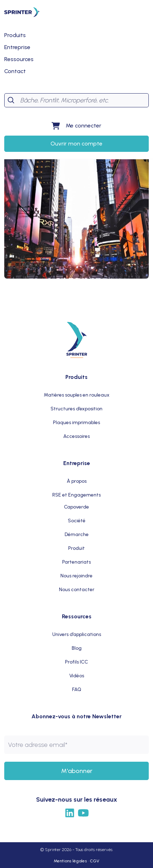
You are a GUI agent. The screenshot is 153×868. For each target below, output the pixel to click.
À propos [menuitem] (77, 481)
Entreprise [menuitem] (77, 463)
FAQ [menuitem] (77, 689)
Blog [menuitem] (77, 648)
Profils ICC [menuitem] (76, 662)
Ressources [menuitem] (77, 616)
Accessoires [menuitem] (76, 436)
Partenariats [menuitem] (76, 562)
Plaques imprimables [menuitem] (76, 423)
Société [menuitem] (77, 521)
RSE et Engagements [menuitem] (76, 495)
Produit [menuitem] (76, 548)
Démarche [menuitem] (77, 534)
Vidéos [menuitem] (77, 676)
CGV (95, 861)
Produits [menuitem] (76, 377)
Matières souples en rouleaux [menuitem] (77, 395)
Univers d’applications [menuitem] (77, 634)
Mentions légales (70, 861)
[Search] (83, 100)
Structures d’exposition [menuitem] (76, 409)
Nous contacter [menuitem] (77, 590)
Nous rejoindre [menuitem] (76, 576)
